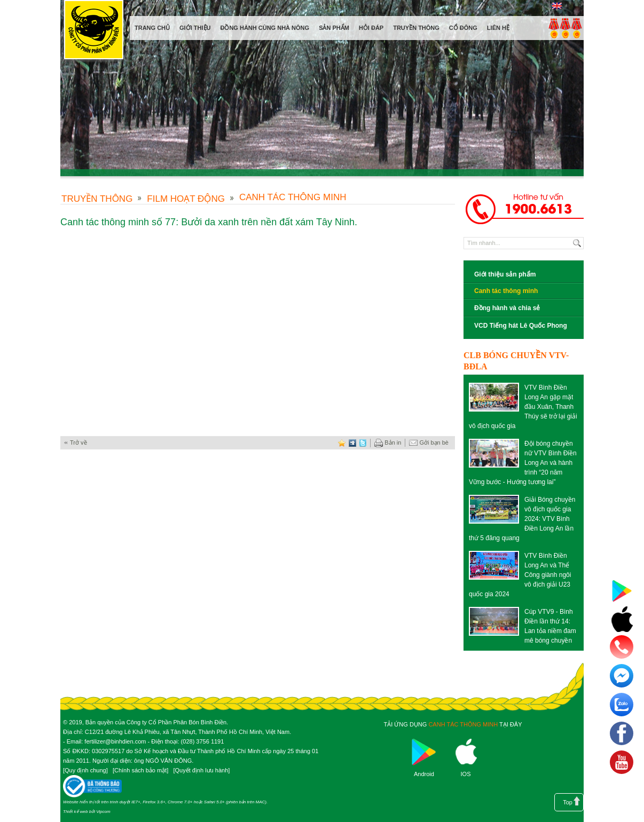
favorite (342, 443)
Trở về (78, 442)
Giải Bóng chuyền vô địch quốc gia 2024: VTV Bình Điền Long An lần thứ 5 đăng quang (522, 519)
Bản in (388, 443)
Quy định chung (85, 770)
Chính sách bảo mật (140, 770)
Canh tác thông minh (293, 197)
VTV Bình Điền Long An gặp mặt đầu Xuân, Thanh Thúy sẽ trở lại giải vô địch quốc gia (523, 407)
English (557, 6)
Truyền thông (97, 199)
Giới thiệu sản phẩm (505, 274)
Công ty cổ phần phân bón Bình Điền (93, 32)
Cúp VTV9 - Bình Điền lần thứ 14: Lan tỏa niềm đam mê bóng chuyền (550, 626)
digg (352, 443)
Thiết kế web (75, 812)
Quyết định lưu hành (201, 770)
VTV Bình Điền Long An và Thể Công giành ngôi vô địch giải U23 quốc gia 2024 (520, 575)
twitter (363, 443)
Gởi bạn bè (429, 443)
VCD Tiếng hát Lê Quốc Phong (521, 326)
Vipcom (103, 812)
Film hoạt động (186, 199)
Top (568, 802)
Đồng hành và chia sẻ (507, 308)
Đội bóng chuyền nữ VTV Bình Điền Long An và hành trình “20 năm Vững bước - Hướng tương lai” (523, 463)
